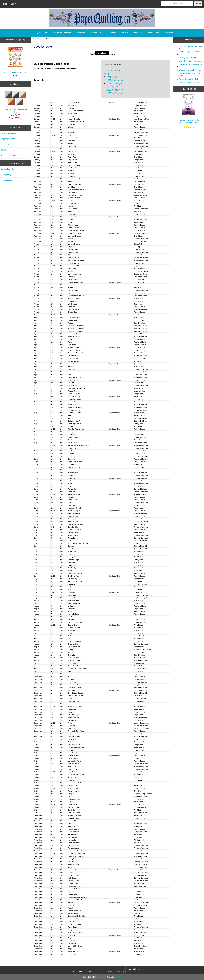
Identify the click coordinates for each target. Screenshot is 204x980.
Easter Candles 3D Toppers (15, 60)
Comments (100, 971)
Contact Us (5, 144)
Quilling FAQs (6, 174)
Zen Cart (118, 977)
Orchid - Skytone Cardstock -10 (190, 53)
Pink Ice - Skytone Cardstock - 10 (191, 47)
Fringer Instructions (85, 971)
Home (4, 4)
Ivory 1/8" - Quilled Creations (191, 82)
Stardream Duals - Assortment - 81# (15, 102)
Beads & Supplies (154, 33)
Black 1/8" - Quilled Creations (191, 61)
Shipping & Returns (8, 139)
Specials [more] (15, 84)
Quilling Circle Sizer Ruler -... (191, 58)
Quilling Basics (7, 180)
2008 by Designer (115, 93)
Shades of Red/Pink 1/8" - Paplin (189, 74)
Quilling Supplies (43, 33)
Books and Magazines (63, 33)
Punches (112, 33)
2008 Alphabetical (115, 90)
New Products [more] (15, 40)
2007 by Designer (115, 83)
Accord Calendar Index (134, 970)
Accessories (138, 33)
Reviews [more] (189, 89)
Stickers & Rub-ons (97, 33)
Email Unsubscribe (8, 156)
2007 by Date (113, 77)
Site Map (4, 150)
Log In (13, 4)
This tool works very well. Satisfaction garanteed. (189, 109)
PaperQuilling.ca (101, 977)
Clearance (169, 33)
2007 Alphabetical (115, 80)
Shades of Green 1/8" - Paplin (191, 70)
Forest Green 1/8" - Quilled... (191, 79)
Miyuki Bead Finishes (116, 971)
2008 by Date (113, 87)
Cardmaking (80, 33)
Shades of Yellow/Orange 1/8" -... (191, 65)
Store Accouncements (9, 133)
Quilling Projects (7, 169)
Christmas (124, 33)
